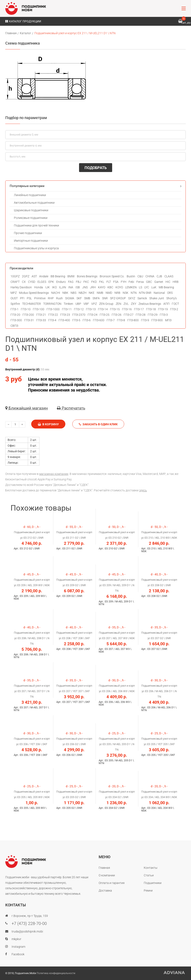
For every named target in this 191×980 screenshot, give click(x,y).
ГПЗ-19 (163, 309)
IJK (48, 287)
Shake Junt (157, 298)
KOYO (119, 287)
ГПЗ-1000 (53, 309)
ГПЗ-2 (174, 309)
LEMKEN (131, 287)
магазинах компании (54, 474)
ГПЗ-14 (103, 309)
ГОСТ (175, 304)
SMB (87, 298)
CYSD (32, 282)
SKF (79, 298)
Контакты (151, 868)
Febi (131, 282)
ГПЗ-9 (145, 320)
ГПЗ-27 (129, 315)
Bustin (131, 276)
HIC (168, 282)
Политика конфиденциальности (56, 973)
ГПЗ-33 (41, 320)
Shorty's (171, 298)
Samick (142, 298)
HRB (176, 282)
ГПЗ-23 (65, 315)
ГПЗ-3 (164, 315)
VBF (86, 304)
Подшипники (153, 883)
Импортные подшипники (31, 241)
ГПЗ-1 (15, 309)
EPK (51, 282)
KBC (110, 287)
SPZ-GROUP (118, 298)
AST (34, 276)
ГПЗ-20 (15, 315)
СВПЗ (14, 326)
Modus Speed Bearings (34, 293)
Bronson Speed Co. (112, 276)
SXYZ (132, 298)
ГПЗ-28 (141, 315)
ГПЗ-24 (93, 315)
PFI (22, 298)
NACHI (56, 293)
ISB (78, 287)
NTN (134, 293)
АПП (166, 304)
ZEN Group (106, 304)
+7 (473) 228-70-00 (29, 923)
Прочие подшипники (28, 233)
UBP (78, 304)
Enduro (61, 282)
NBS (73, 293)
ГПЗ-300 (16, 320)
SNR (105, 298)
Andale (44, 276)
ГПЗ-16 (127, 309)
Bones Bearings (87, 276)
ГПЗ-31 (29, 320)
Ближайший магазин (27, 408)
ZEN (118, 304)
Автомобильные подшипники (34, 203)
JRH (93, 287)
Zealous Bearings (150, 304)
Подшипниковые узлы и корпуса (36, 248)
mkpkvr (16, 939)
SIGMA (70, 298)
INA (71, 287)
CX (24, 282)
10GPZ (15, 276)
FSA (116, 282)
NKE (92, 293)
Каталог (26, 33)
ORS (170, 293)
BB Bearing (58, 276)
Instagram (18, 947)
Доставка (105, 891)
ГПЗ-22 (53, 315)
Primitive (40, 298)
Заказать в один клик (98, 424)
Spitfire (15, 304)
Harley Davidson (21, 287)
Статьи (149, 875)
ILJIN (63, 287)
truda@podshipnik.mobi (27, 931)
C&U (140, 276)
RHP (51, 298)
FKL (102, 282)
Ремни (148, 891)
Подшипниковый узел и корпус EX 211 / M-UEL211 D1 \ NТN (75, 33)
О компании (107, 875)
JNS (85, 287)
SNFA (96, 298)
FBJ (79, 282)
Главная (11, 33)
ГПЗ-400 (64, 320)
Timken (68, 304)
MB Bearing (166, 287)
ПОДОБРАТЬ (96, 168)
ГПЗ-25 (105, 315)
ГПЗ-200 (28, 315)
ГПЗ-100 (39, 309)
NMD (109, 293)
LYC (147, 287)
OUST (14, 298)
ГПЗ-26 (117, 315)
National (159, 293)
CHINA (150, 276)
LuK (154, 287)
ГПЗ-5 (76, 320)
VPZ (94, 304)
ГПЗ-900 (157, 320)
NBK (65, 293)
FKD (94, 282)
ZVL (126, 304)
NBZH (83, 293)
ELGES (42, 282)
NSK (126, 293)
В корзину (48, 424)
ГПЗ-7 (111, 320)
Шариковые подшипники (31, 210)
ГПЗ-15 (115, 309)
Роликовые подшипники (31, 218)
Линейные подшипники (30, 195)
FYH (124, 282)
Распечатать (71, 408)
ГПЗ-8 (121, 320)
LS (141, 287)
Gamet (159, 282)
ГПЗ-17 (139, 309)
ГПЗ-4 (52, 320)
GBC (149, 282)
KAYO (102, 287)
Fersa (140, 282)
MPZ (14, 293)
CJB (159, 276)
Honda (39, 287)
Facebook (18, 954)
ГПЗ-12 (79, 309)
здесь (143, 490)
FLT (109, 282)
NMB (100, 293)
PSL (29, 298)
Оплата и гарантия (112, 883)
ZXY (134, 304)
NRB (117, 293)
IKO (54, 287)
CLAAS (169, 276)
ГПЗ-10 (26, 309)
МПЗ (168, 320)
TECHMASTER (32, 304)
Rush (59, 298)
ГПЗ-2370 (79, 315)
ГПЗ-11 (67, 309)
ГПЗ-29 (153, 315)
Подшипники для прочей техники (36, 225)
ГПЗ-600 (99, 320)
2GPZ (26, 276)
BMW (71, 276)
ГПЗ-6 (87, 320)
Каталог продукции (23, 21)
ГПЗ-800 (133, 320)
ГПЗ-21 (41, 315)
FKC (86, 282)
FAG (71, 282)
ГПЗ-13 (91, 309)
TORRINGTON (52, 304)
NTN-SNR (145, 293)
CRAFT (15, 282)
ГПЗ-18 (151, 309)
